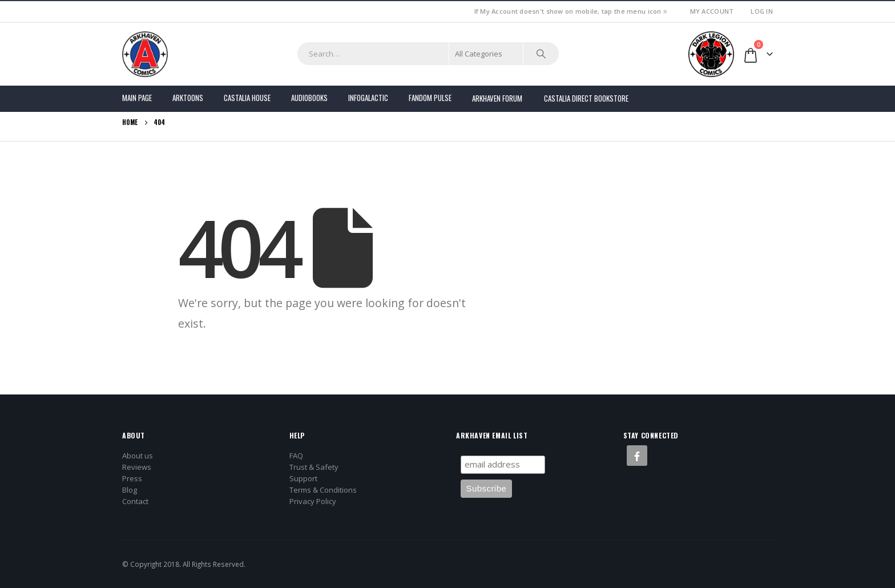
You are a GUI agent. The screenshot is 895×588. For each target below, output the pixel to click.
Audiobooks (309, 98)
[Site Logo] (145, 54)
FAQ (296, 456)
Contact (135, 501)
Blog (130, 490)
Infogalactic (368, 98)
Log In (762, 11)
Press (132, 478)
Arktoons (188, 98)
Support (303, 478)
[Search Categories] (486, 54)
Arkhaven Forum (497, 98)
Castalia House (247, 98)
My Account (712, 11)
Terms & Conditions (323, 490)
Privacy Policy (313, 501)
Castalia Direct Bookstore (586, 98)
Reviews (137, 467)
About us (138, 456)
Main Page (137, 98)
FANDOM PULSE (430, 98)
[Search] (541, 54)
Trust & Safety (314, 467)
